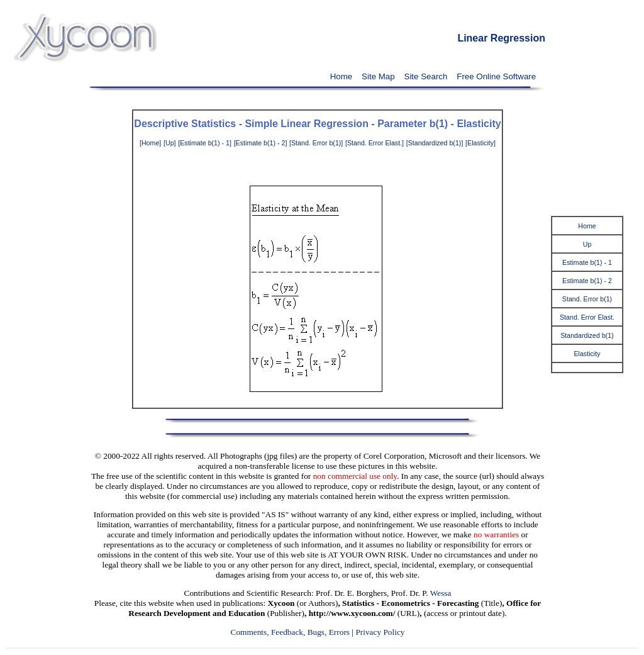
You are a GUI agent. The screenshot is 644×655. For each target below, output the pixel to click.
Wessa (441, 593)
